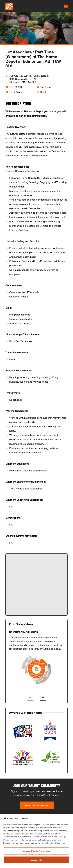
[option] (36, 657)
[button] (30, 698)
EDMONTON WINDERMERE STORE (29, 76)
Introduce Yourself (37, 805)
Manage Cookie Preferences (36, 851)
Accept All (36, 860)
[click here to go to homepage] (9, 6)
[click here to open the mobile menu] (66, 7)
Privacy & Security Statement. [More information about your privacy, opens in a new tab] (51, 843)
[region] (36, 841)
